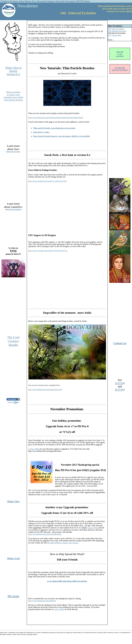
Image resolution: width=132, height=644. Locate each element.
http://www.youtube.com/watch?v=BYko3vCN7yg (48, 251)
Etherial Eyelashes (118, 33)
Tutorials (60, 1)
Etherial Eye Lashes (41, 132)
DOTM (80, 1)
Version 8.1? (13, 74)
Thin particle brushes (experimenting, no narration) (54, 128)
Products (5, 1)
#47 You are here (115, 35)
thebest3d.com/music (13, 152)
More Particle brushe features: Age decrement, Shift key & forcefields (61, 136)
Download (42, 1)
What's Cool (13, 558)
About (87, 1)
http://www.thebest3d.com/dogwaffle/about (45, 534)
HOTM (119, 390)
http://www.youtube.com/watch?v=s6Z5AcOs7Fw (48, 181)
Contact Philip (34, 449)
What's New (30, 1)
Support (51, 1)
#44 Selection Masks (116, 29)
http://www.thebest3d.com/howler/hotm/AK (45, 390)
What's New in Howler (13, 69)
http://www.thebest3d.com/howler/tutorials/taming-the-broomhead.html (56, 118)
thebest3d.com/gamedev (13, 209)
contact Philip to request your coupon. (64, 543)
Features (14, 1)
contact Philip (93, 528)
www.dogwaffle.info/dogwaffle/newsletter (67, 581)
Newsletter (71, 1)
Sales (21, 1)
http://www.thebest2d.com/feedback (42, 601)
